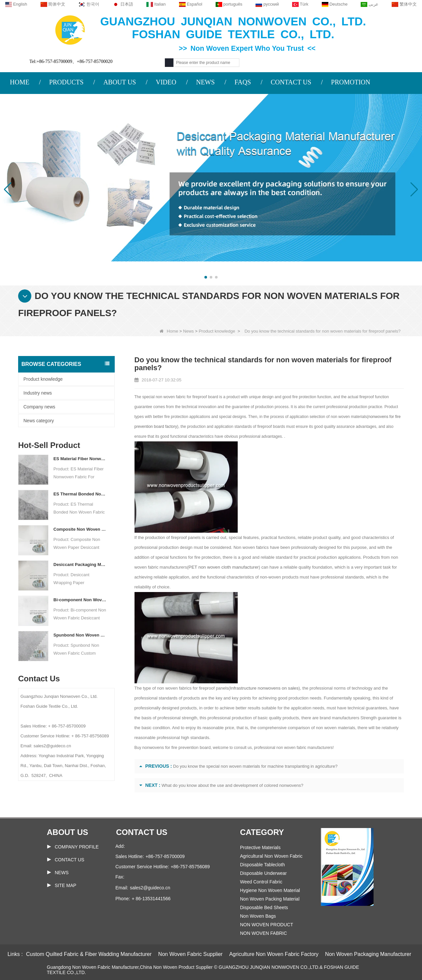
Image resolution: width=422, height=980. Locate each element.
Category (262, 832)
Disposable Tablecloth (262, 865)
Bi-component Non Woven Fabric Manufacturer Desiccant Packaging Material (80, 600)
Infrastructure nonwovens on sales (262, 688)
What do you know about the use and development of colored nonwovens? (232, 785)
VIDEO (166, 82)
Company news (39, 407)
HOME (20, 82)
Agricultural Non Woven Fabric (271, 856)
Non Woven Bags (258, 916)
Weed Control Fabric (261, 882)
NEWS (206, 82)
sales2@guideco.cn (150, 888)
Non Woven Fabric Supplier (190, 954)
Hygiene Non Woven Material (270, 890)
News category (39, 421)
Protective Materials (260, 847)
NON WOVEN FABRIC (263, 933)
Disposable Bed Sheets (264, 907)
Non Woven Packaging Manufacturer (368, 954)
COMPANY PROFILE (77, 847)
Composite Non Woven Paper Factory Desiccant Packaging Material (80, 529)
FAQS (243, 82)
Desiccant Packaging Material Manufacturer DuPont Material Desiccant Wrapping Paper (80, 564)
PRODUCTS (66, 82)
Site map (65, 885)
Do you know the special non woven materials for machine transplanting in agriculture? (255, 766)
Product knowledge (217, 331)
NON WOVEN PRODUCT (267, 925)
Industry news (38, 393)
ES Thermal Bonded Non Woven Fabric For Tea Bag (80, 494)
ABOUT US (120, 82)
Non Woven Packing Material (270, 899)
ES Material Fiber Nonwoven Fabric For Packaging (80, 459)
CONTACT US (291, 82)
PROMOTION (351, 82)
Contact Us (70, 860)
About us (67, 832)
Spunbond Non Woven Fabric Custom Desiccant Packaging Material (80, 635)
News (188, 331)
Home (169, 331)
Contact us (142, 832)
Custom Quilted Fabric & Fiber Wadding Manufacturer (89, 954)
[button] (206, 277)
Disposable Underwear (263, 873)
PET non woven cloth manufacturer (222, 567)
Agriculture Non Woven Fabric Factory (274, 954)
